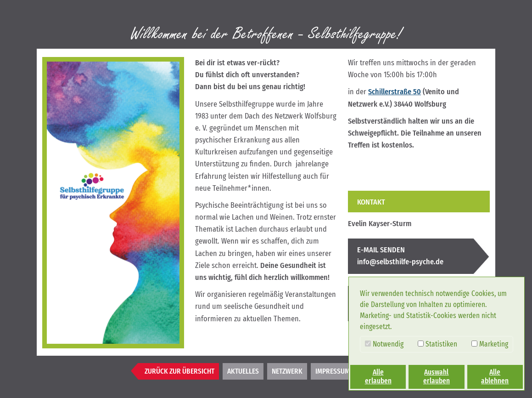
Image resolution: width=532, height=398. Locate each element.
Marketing (490, 344)
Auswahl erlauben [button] (437, 377)
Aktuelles (243, 371)
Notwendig (384, 344)
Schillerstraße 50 (395, 92)
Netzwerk (287, 371)
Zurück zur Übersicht (179, 371)
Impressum (333, 371)
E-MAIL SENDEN (381, 250)
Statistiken (437, 344)
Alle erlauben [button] (378, 377)
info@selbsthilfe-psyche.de (400, 262)
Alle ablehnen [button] (495, 377)
